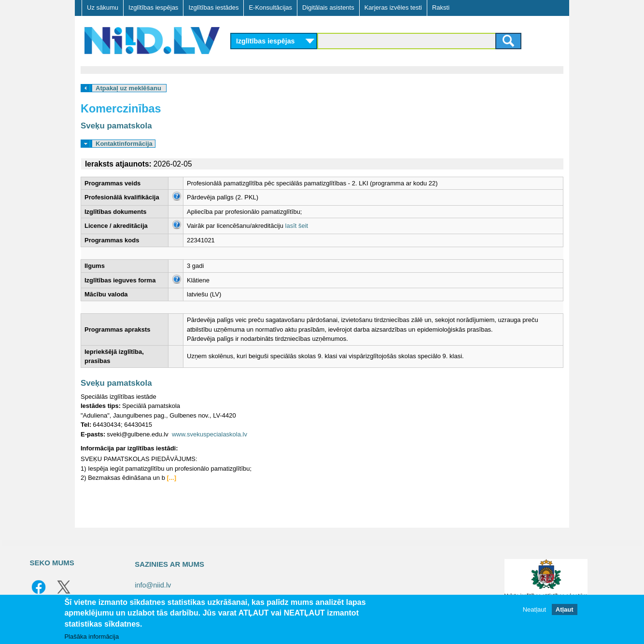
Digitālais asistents (328, 7)
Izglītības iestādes (213, 7)
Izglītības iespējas (153, 7)
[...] (172, 478)
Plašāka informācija (91, 637)
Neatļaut (534, 609)
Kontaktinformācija (124, 144)
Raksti (441, 7)
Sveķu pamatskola (116, 126)
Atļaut (565, 609)
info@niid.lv (153, 585)
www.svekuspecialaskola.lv (210, 434)
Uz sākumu (103, 7)
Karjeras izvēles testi (393, 7)
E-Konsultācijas (270, 7)
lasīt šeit (297, 226)
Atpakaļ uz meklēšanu (128, 88)
